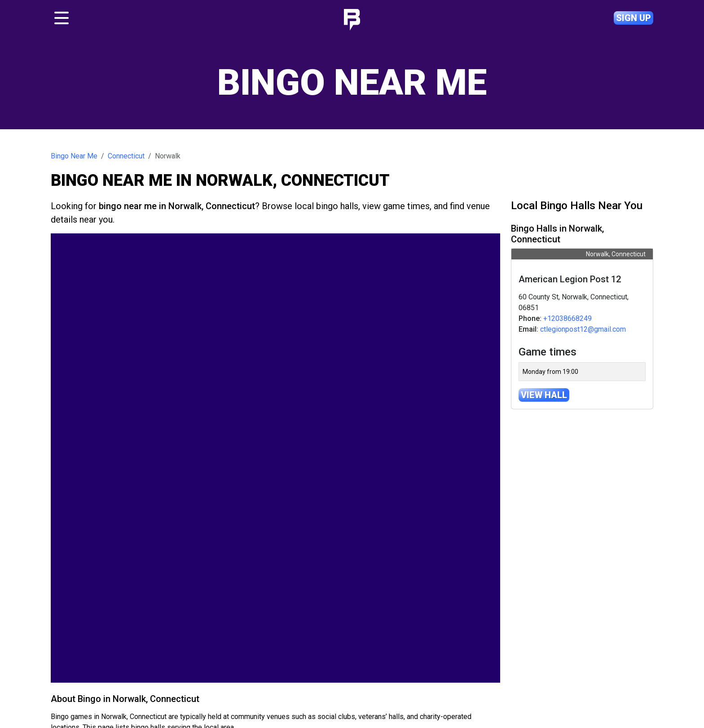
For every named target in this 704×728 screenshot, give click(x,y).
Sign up (634, 18)
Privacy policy (466, 692)
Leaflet (341, 646)
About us (286, 692)
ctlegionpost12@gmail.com (583, 329)
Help (361, 692)
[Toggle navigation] (62, 18)
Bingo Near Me (74, 156)
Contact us (327, 692)
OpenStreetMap (479, 646)
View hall (544, 395)
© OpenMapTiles (413, 646)
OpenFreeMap (374, 646)
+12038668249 (568, 318)
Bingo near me (240, 692)
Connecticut (126, 156)
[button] (63, 470)
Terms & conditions (407, 692)
